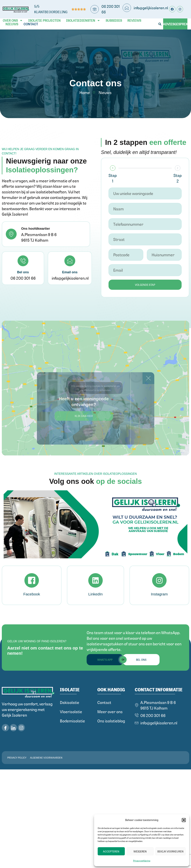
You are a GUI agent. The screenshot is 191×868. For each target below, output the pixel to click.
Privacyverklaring (142, 861)
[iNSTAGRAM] (21, 728)
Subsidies (114, 20)
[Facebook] (32, 580)
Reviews (134, 20)
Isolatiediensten (83, 20)
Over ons (13, 20)
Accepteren (111, 851)
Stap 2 (178, 178)
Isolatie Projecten (44, 20)
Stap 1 (113, 178)
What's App (105, 660)
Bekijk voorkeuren (170, 851)
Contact (31, 24)
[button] (184, 820)
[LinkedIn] (95, 580)
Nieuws (12, 24)
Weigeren (140, 851)
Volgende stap (145, 285)
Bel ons (141, 660)
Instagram (159, 594)
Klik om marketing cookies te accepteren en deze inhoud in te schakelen (95, 388)
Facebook (32, 594)
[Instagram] (159, 580)
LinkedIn (95, 594)
